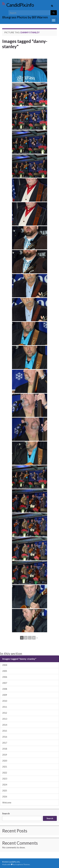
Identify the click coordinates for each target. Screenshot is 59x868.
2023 (5, 779)
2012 (5, 713)
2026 (5, 797)
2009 (5, 695)
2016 (5, 737)
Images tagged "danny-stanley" (25, 44)
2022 (5, 773)
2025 (5, 791)
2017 (5, 743)
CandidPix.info (20, 5)
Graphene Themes (22, 864)
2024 (5, 785)
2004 (5, 665)
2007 (5, 683)
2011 (5, 707)
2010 (5, 701)
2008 (5, 689)
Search (6, 813)
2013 (5, 719)
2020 (5, 761)
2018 (5, 749)
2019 (5, 755)
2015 (5, 731)
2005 (5, 671)
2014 (5, 725)
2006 (5, 677)
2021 (5, 767)
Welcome (7, 803)
